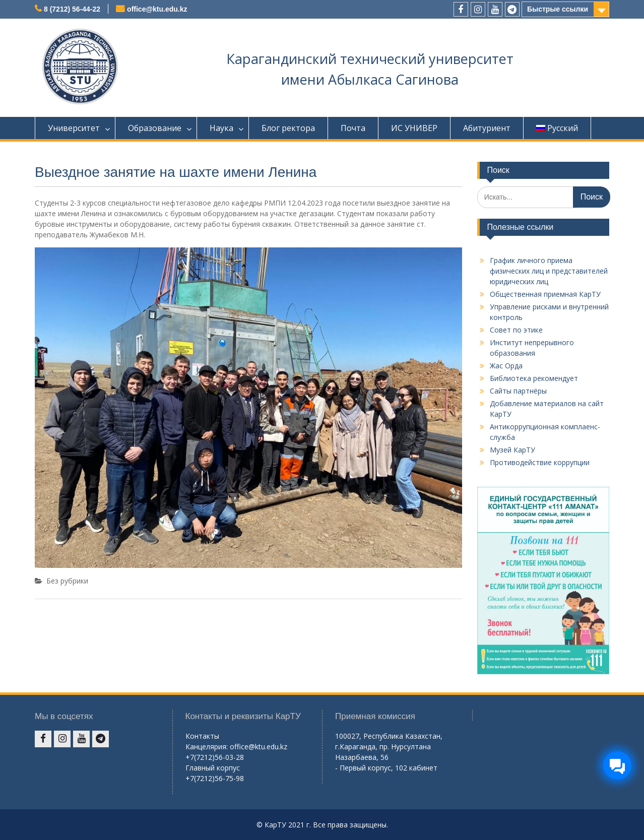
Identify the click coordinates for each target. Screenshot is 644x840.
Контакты (202, 736)
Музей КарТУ (512, 450)
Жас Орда (506, 366)
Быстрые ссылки (558, 9)
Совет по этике (516, 330)
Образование (155, 128)
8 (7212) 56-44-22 (72, 9)
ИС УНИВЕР (414, 128)
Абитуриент (487, 128)
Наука (221, 128)
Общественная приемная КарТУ (545, 294)
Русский (557, 128)
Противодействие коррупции (540, 462)
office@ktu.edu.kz (157, 9)
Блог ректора (288, 128)
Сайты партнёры (518, 391)
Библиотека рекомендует (534, 378)
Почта (353, 128)
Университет (74, 128)
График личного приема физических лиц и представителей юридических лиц (549, 271)
